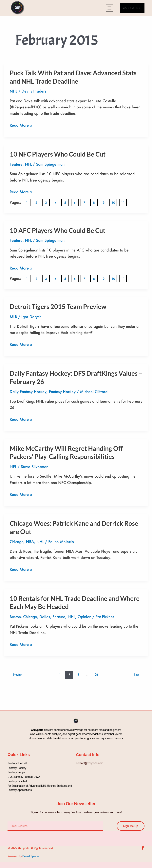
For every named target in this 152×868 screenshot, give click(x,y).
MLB (13, 317)
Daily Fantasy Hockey (28, 391)
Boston (15, 617)
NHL (13, 91)
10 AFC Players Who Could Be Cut (57, 230)
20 (96, 675)
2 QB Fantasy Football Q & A (24, 776)
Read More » (21, 125)
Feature (16, 164)
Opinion (84, 617)
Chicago (17, 542)
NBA (30, 542)
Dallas (45, 617)
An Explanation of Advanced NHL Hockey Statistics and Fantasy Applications (40, 786)
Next (138, 675)
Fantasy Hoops (16, 771)
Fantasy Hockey (62, 391)
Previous (16, 675)
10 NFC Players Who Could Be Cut (58, 154)
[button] (108, 8)
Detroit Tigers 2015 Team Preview (58, 306)
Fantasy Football (17, 763)
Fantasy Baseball (17, 780)
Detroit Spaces (31, 854)
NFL (28, 164)
